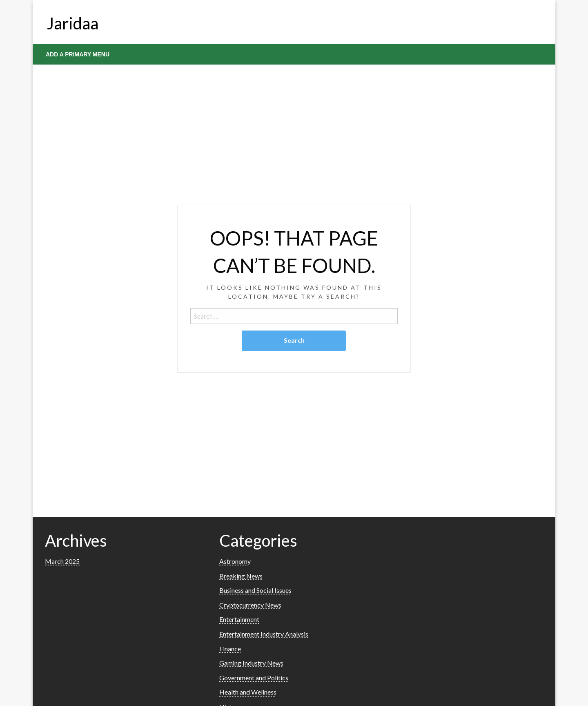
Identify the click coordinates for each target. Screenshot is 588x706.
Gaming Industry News (251, 663)
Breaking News (241, 576)
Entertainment (239, 619)
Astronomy (235, 561)
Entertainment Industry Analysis (264, 634)
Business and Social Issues (255, 590)
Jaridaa (73, 23)
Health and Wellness (248, 692)
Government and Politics (254, 678)
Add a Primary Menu (78, 54)
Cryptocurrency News (250, 605)
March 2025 (62, 561)
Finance (230, 649)
